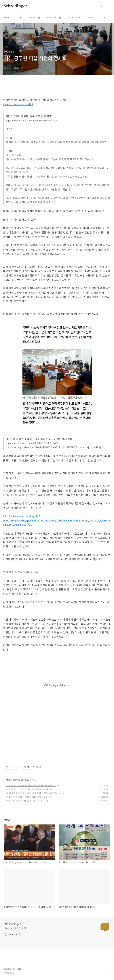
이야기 (16, 780)
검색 (101, 6)
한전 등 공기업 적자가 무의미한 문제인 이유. (28, 789)
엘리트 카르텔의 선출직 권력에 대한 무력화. (27, 797)
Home (7, 18)
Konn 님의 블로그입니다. (16, 928)
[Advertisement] (57, 685)
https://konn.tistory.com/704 (18, 104)
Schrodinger (15, 6)
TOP (108, 970)
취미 (9, 780)
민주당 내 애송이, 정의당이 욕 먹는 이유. (26, 801)
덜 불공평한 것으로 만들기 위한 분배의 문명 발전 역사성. (34, 793)
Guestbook (74, 18)
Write (104, 18)
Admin (91, 18)
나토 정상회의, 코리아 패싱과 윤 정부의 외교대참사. (31, 785)
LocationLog (54, 18)
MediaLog (34, 18)
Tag (20, 18)
